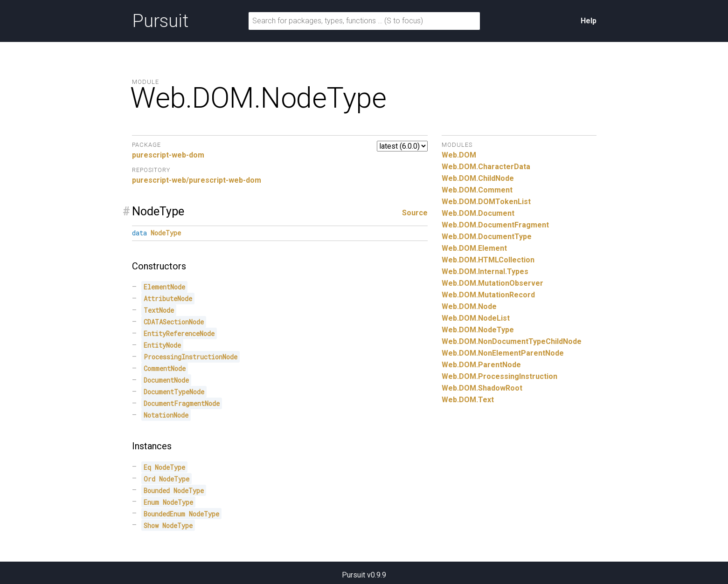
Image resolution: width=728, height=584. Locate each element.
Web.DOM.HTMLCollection (488, 260)
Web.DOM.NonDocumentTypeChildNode (512, 341)
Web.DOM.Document (478, 213)
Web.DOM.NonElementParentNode (503, 353)
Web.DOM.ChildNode (478, 178)
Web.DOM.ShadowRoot (482, 388)
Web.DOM (459, 155)
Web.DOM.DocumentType (487, 237)
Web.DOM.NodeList (476, 318)
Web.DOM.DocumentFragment (495, 225)
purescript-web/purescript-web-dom (197, 180)
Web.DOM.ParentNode (481, 365)
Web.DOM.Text (468, 400)
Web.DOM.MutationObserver (492, 283)
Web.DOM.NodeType (478, 330)
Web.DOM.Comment (477, 190)
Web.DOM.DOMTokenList (486, 202)
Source (415, 213)
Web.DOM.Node (469, 306)
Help (589, 21)
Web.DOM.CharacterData (486, 167)
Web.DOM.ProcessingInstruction (499, 376)
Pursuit (160, 21)
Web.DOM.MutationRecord (488, 295)
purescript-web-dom (168, 155)
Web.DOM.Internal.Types (485, 271)
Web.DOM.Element (474, 248)
